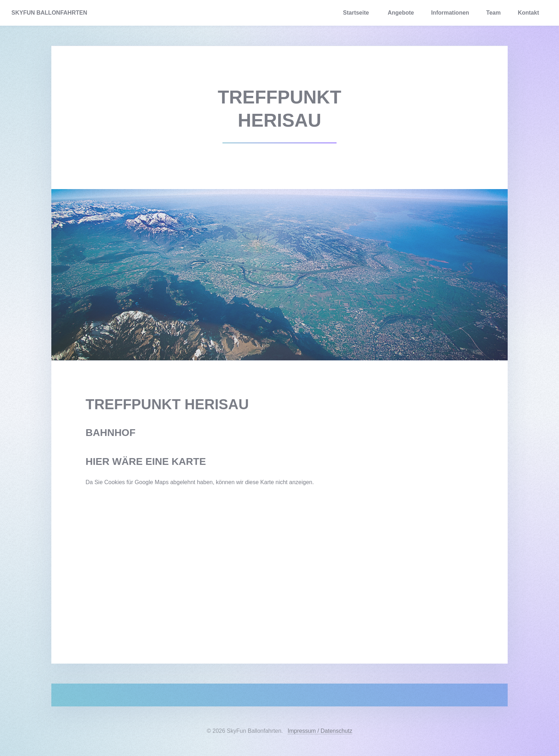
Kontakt (528, 13)
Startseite (356, 13)
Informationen (450, 13)
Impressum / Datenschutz (320, 731)
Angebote (401, 13)
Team (494, 13)
